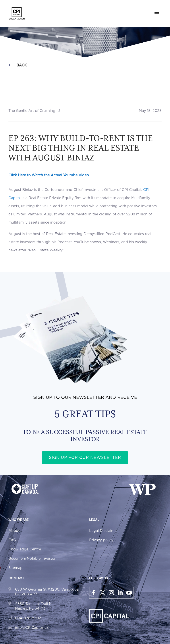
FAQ (12, 540)
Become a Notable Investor (32, 559)
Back (18, 65)
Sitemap (15, 568)
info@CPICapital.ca (32, 628)
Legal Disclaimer (103, 531)
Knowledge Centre (25, 549)
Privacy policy (101, 540)
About (14, 531)
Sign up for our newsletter (85, 458)
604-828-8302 (28, 618)
